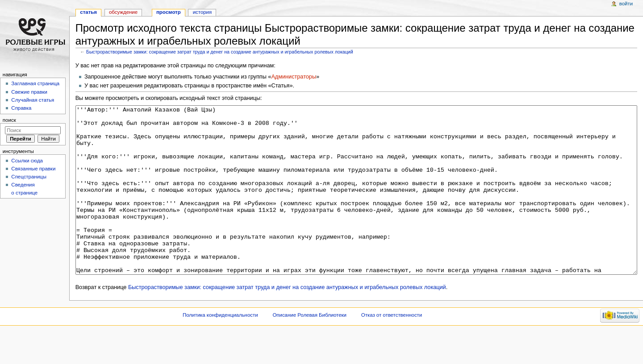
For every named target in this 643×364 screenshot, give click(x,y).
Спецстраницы (29, 177)
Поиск (9, 120)
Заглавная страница (35, 83)
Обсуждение (123, 12)
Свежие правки (29, 92)
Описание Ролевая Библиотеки (309, 348)
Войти (626, 4)
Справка (21, 108)
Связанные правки (33, 169)
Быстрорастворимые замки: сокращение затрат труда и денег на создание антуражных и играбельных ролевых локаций (220, 52)
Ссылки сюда (27, 161)
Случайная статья (33, 100)
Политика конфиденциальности (220, 348)
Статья (88, 12)
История (203, 12)
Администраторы (294, 77)
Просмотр (169, 12)
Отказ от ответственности (392, 348)
